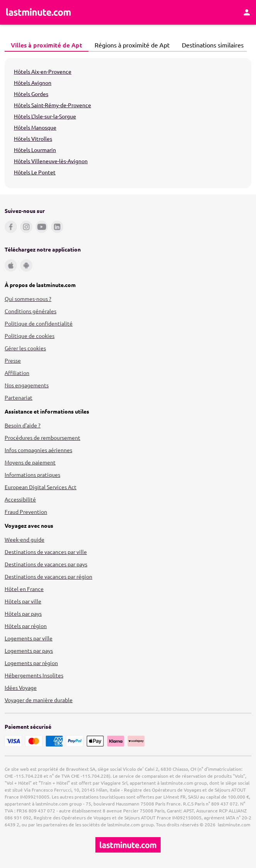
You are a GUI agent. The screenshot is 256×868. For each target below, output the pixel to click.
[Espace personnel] (247, 12)
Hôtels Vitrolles (33, 138)
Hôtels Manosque (35, 127)
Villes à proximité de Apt (44, 45)
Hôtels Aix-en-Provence (43, 71)
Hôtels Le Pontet (35, 172)
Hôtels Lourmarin (35, 150)
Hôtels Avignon (33, 83)
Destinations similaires (211, 45)
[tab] (47, 45)
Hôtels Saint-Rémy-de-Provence (53, 105)
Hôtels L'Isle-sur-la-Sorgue (45, 116)
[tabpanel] (128, 123)
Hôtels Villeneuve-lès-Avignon (51, 161)
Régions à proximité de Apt (130, 45)
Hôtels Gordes (31, 94)
